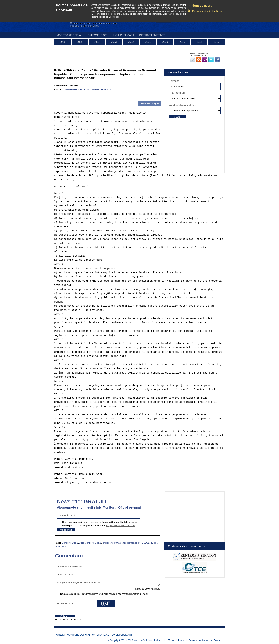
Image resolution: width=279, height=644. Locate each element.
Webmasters (205, 640)
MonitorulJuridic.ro (143, 640)
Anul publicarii (123, 35)
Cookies (193, 640)
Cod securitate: (65, 603)
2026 (63, 42)
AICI (170, 14)
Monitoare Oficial (69, 35)
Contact (218, 640)
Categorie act (98, 35)
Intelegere (108, 543)
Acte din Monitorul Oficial (73, 635)
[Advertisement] (96, 96)
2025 (80, 42)
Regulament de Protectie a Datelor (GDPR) (158, 5)
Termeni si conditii (177, 640)
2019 (182, 42)
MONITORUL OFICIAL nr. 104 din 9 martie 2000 (88, 89)
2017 (216, 42)
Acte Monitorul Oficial (90, 543)
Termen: (174, 81)
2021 (148, 42)
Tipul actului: (177, 93)
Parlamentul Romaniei (125, 543)
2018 (199, 42)
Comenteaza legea (149, 103)
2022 (131, 42)
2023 (114, 42)
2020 (165, 42)
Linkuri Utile (160, 640)
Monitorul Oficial (70, 543)
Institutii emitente (152, 35)
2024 (97, 42)
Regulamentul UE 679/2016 (120, 526)
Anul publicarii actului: (183, 105)
